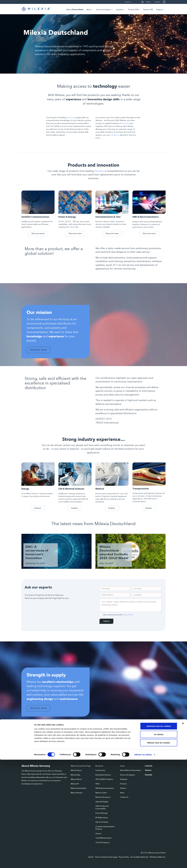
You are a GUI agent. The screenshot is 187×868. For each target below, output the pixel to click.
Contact (157, 2)
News (148, 2)
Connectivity (100, 770)
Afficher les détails (143, 863)
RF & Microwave (102, 818)
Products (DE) (133, 10)
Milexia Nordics (77, 793)
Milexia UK (75, 784)
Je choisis (159, 843)
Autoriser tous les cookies (159, 834)
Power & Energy (102, 813)
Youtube (148, 775)
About (89, 10)
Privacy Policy (127, 615)
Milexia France (76, 770)
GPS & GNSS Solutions (104, 779)
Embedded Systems (103, 775)
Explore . (38, 508)
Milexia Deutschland (79, 788)
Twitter (148, 770)
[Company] (146, 595)
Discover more (38, 233)
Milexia (75, 10)
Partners (70, 118)
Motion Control (101, 793)
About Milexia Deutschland (130, 770)
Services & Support (104, 10)
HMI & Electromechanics (105, 788)
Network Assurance (103, 797)
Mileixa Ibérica (76, 779)
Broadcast (99, 766)
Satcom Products (102, 822)
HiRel (97, 784)
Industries (120, 10)
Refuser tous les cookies (159, 851)
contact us (115, 135)
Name (24, 743)
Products (123, 784)
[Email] (115, 595)
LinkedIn (149, 766)
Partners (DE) (148, 10)
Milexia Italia (75, 775)
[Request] (131, 605)
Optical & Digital (102, 802)
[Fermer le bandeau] (183, 832)
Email (54, 743)
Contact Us (124, 797)
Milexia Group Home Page (81, 766)
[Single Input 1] (115, 589)
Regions (160, 10)
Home (122, 766)
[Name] (146, 589)
